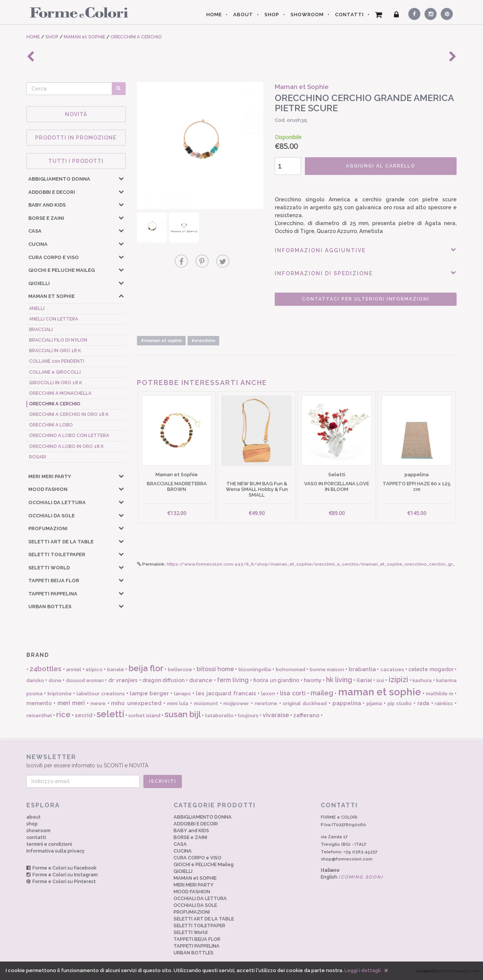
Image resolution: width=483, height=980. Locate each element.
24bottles (45, 669)
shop (32, 824)
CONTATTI (349, 15)
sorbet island (144, 715)
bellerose (180, 669)
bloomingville (255, 669)
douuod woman (85, 680)
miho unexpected (136, 703)
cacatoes (392, 669)
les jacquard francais (226, 693)
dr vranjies (123, 680)
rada (423, 703)
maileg (322, 693)
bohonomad (291, 669)
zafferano (306, 715)
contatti (36, 837)
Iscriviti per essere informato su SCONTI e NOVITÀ (241, 761)
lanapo (182, 694)
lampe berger (150, 693)
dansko (35, 680)
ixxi (380, 680)
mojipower (236, 703)
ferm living (233, 680)
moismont (206, 703)
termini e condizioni (49, 844)
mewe (98, 703)
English (352, 877)
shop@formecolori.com (347, 859)
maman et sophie (380, 692)
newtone (266, 703)
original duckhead (305, 703)
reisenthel (39, 715)
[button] (121, 178)
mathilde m (440, 694)
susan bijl (183, 714)
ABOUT (243, 15)
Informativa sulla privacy (55, 851)
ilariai (364, 680)
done (55, 680)
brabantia (362, 669)
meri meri (71, 703)
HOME (214, 15)
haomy (313, 680)
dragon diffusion (163, 680)
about (34, 817)
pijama (374, 703)
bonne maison (327, 669)
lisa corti (293, 693)
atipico (94, 669)
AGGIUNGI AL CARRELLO (381, 166)
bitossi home (215, 669)
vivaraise (276, 715)
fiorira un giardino (276, 680)
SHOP (272, 15)
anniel (74, 669)
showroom (38, 830)
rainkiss (444, 703)
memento (39, 703)
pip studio (400, 703)
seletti (110, 714)
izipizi (398, 679)
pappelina (347, 703)
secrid (84, 715)
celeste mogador (431, 669)
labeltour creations (101, 694)
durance (201, 680)
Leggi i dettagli (363, 970)
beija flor (146, 668)
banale (116, 669)
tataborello (219, 715)
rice (63, 715)
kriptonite (60, 694)
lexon (268, 694)
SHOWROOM (307, 15)
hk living (339, 680)
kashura (422, 680)
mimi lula (178, 703)
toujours (248, 715)
